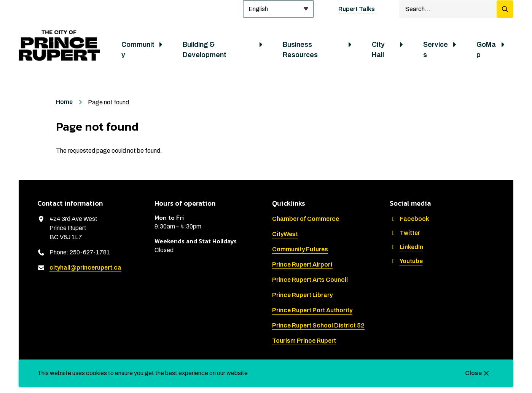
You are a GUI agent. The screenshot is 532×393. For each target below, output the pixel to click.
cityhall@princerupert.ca (85, 268)
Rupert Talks (357, 9)
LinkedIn (406, 247)
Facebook (409, 219)
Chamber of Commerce (306, 219)
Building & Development (205, 50)
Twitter (405, 233)
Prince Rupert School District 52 (318, 325)
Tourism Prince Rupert (304, 341)
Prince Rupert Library (302, 295)
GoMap (486, 50)
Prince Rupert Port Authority (312, 310)
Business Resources (300, 50)
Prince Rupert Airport (302, 264)
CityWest (285, 234)
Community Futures (300, 249)
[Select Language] (278, 9)
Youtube (406, 261)
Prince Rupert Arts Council (310, 280)
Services (436, 50)
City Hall (378, 50)
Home (64, 102)
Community (138, 50)
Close (473, 373)
